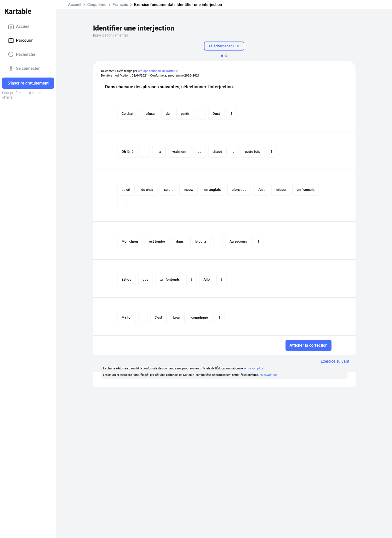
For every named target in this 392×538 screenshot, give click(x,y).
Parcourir (20, 41)
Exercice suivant (335, 361)
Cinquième (97, 5)
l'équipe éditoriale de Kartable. (158, 71)
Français (120, 5)
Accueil (19, 27)
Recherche (22, 55)
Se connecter (24, 69)
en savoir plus (254, 368)
